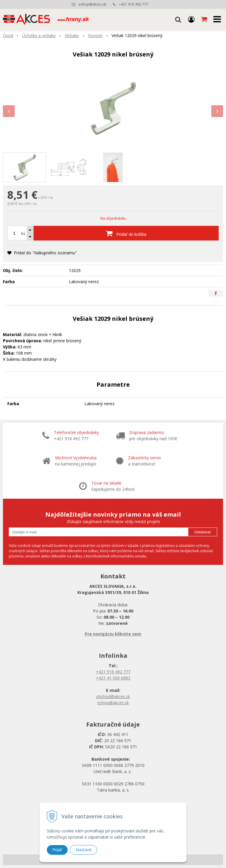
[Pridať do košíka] (126, 233)
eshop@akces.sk (92, 4)
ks (23, 233)
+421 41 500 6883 (113, 678)
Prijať (57, 850)
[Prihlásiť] (191, 19)
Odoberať (203, 532)
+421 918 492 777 (134, 4)
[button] (178, 19)
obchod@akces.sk (113, 696)
